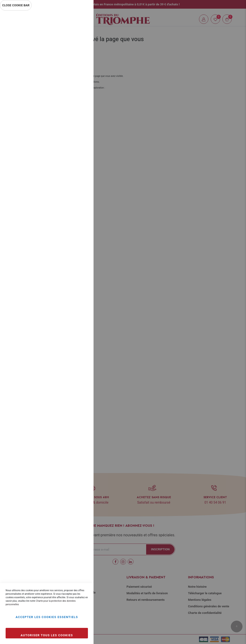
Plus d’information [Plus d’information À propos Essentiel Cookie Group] (74, 55)
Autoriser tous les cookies (47, 635)
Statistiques (81, 75)
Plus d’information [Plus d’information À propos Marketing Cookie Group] (74, 156)
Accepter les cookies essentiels (47, 617)
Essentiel (81, 20)
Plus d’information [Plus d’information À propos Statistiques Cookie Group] (74, 106)
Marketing (81, 126)
